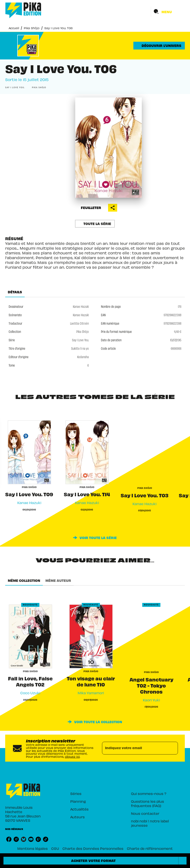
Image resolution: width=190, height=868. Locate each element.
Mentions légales (33, 848)
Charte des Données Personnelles (93, 848)
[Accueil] (23, 10)
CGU (55, 848)
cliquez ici (72, 757)
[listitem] (9, 839)
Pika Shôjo (32, 28)
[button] (159, 46)
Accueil (14, 28)
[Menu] (168, 12)
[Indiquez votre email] (135, 748)
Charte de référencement (150, 848)
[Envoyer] (173, 748)
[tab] (15, 292)
